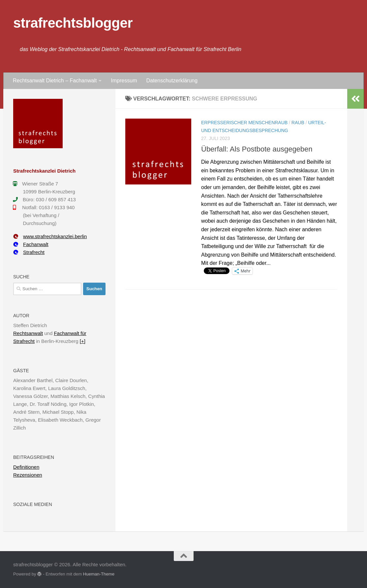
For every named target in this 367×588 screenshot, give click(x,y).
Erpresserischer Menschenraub (244, 123)
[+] (83, 341)
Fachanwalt (31, 244)
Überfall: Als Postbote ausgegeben (257, 149)
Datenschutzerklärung (172, 81)
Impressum (124, 81)
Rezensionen (28, 475)
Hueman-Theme (99, 574)
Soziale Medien (33, 504)
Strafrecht (29, 252)
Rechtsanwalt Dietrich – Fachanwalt (55, 81)
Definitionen (26, 467)
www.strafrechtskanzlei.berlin (50, 236)
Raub (298, 123)
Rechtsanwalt (28, 333)
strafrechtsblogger (73, 23)
